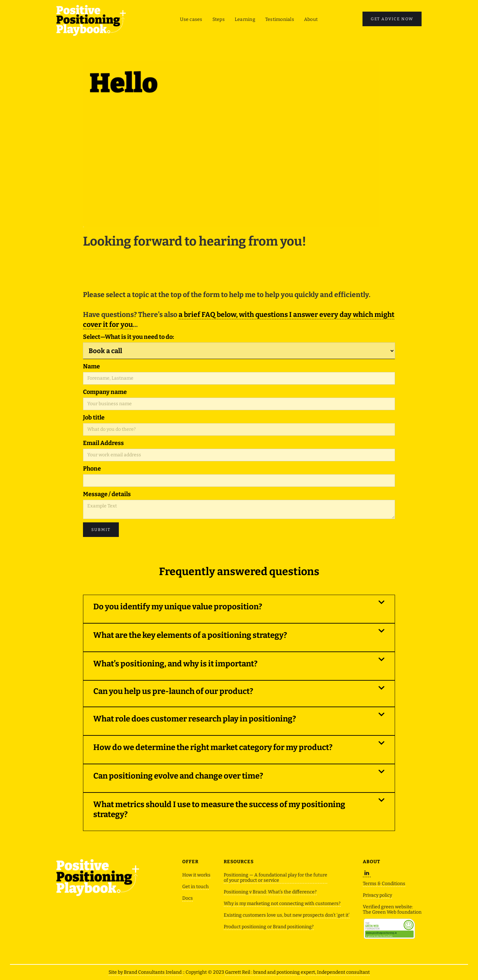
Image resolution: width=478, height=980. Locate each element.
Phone (92, 469)
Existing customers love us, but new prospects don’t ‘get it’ (287, 915)
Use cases (191, 19)
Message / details (107, 494)
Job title (94, 417)
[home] (91, 20)
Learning (245, 19)
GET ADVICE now (392, 19)
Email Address (103, 443)
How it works (196, 875)
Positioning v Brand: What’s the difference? (270, 892)
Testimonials (280, 19)
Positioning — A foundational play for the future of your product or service (276, 878)
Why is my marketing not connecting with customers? (282, 904)
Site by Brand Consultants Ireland (146, 972)
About (311, 19)
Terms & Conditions (384, 884)
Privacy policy (377, 895)
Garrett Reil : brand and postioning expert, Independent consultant (297, 972)
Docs (188, 898)
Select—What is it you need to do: (128, 337)
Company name (105, 392)
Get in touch (196, 887)
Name (91, 366)
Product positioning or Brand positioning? (269, 927)
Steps (219, 19)
